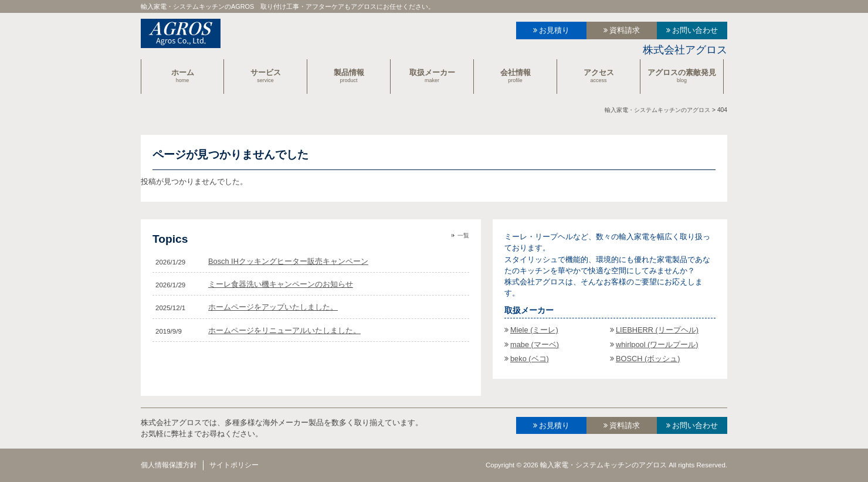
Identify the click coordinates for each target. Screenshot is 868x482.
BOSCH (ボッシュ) (648, 359)
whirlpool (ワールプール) (657, 344)
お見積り (554, 30)
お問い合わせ (695, 30)
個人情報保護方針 (169, 465)
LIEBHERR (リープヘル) (657, 330)
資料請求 (625, 30)
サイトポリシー (234, 465)
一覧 (463, 235)
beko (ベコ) (530, 359)
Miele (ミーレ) (534, 330)
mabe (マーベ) (535, 344)
